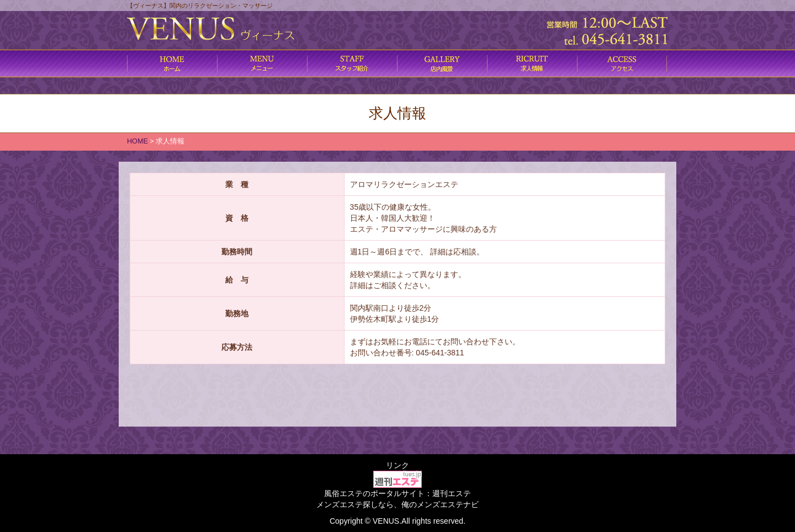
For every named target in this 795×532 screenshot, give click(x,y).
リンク (397, 465)
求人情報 (532, 63)
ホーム (172, 63)
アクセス (622, 63)
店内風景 (442, 63)
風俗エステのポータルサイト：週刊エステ (397, 493)
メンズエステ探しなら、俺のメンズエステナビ (397, 504)
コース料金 (262, 63)
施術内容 (352, 63)
